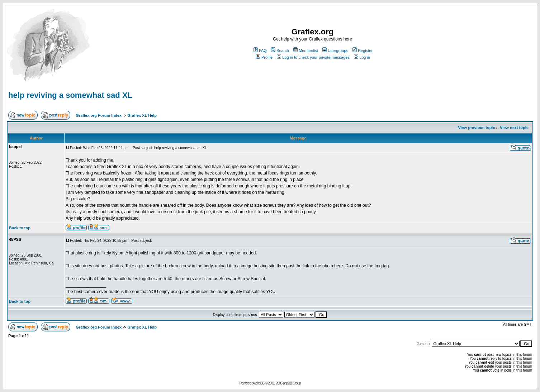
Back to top (20, 228)
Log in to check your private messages (313, 57)
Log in (362, 57)
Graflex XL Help (142, 115)
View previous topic (476, 128)
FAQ (260, 51)
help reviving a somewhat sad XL (70, 95)
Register (363, 51)
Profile (264, 57)
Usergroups (335, 51)
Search (280, 51)
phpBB (260, 383)
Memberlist (306, 51)
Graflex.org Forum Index (99, 115)
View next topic (514, 128)
